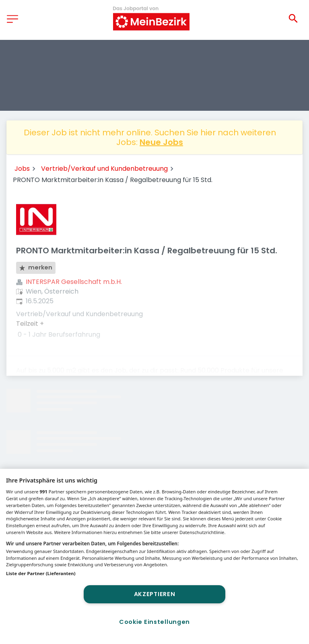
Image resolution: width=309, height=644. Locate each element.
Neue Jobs (161, 142)
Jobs (22, 169)
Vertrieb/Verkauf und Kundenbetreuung (104, 169)
